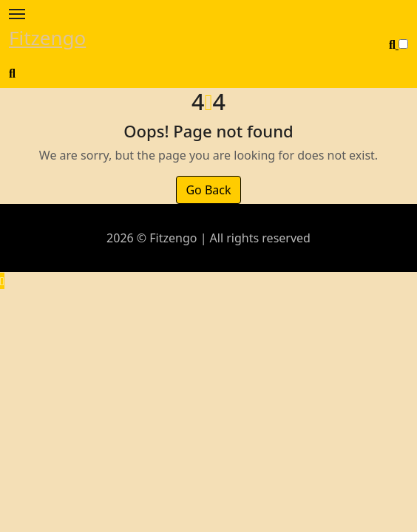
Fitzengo (47, 38)
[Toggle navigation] (17, 14)
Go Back (208, 190)
